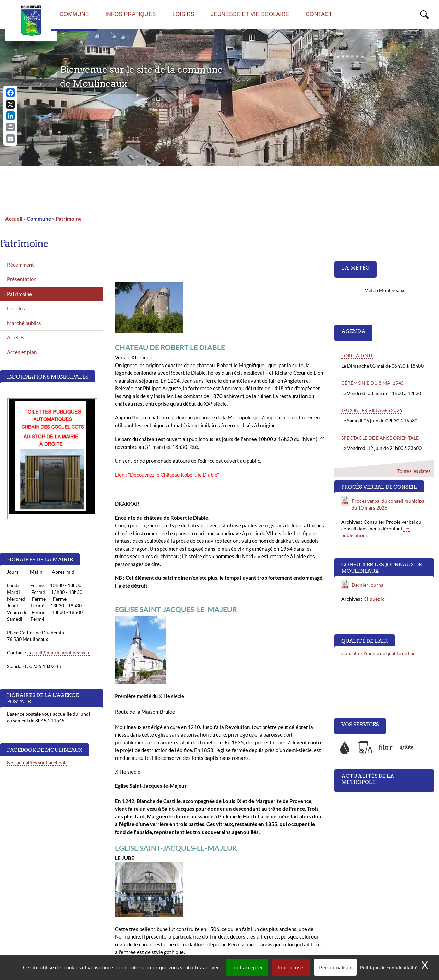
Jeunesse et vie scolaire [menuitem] (250, 14)
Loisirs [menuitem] (183, 14)
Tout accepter (247, 967)
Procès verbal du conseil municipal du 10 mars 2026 (389, 504)
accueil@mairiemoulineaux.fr (59, 652)
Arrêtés (16, 337)
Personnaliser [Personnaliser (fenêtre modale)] (335, 967)
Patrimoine (69, 219)
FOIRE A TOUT (357, 355)
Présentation (22, 279)
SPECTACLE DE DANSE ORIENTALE (380, 438)
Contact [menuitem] (319, 14)
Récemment (20, 265)
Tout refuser (291, 967)
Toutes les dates (414, 471)
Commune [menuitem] (74, 14)
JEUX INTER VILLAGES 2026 (372, 410)
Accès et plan (22, 352)
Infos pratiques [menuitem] (131, 14)
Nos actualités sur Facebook (37, 762)
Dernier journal (368, 585)
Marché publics (24, 323)
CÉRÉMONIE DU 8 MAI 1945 (372, 383)
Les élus (16, 308)
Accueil (14, 219)
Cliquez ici (375, 599)
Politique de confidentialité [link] (389, 967)
